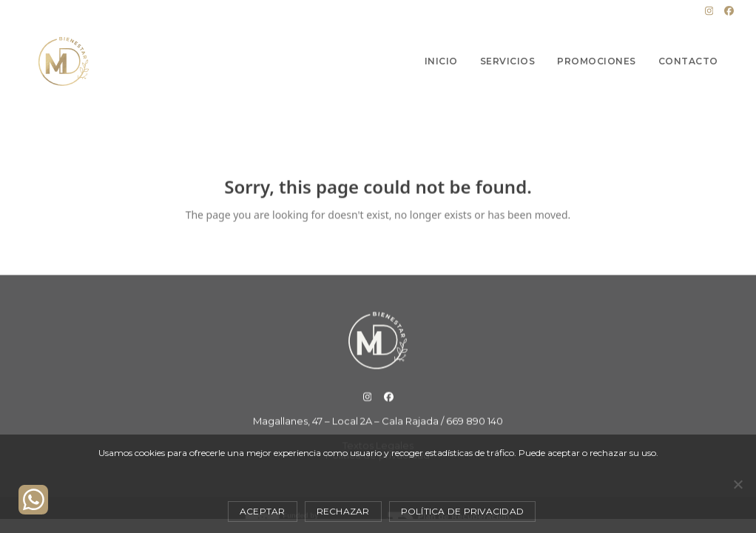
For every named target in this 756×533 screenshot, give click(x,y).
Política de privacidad (463, 511)
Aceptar (263, 511)
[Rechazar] (738, 484)
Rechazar (343, 511)
